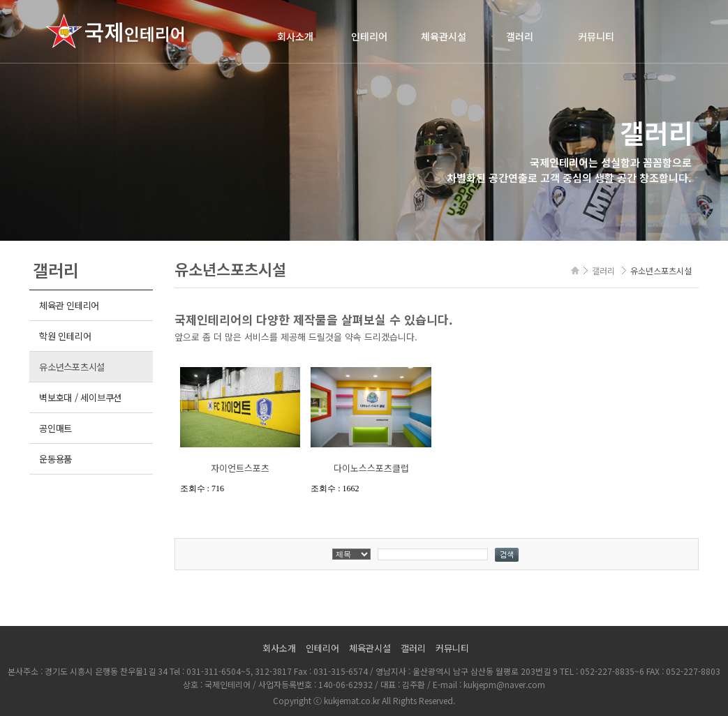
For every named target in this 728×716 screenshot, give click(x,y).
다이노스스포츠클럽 (371, 468)
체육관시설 (444, 36)
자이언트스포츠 (240, 468)
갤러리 (520, 36)
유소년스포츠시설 (72, 367)
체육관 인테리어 (69, 305)
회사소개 (295, 36)
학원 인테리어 (65, 336)
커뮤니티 (596, 36)
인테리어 (369, 36)
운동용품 (55, 459)
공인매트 (55, 428)
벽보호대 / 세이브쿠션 (80, 397)
